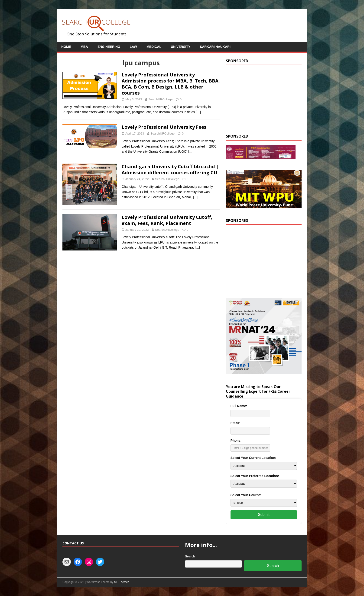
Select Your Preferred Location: (255, 476)
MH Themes (122, 582)
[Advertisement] (264, 99)
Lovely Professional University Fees (164, 127)
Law (133, 47)
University (181, 47)
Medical (154, 47)
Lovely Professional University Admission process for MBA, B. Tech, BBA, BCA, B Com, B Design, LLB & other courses (171, 84)
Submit (264, 515)
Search (190, 556)
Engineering (109, 47)
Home (66, 47)
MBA (84, 47)
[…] (198, 112)
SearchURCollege (160, 99)
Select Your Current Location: (253, 458)
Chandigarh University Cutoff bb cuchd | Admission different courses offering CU (170, 170)
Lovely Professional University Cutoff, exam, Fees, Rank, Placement (167, 220)
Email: (235, 423)
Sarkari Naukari (215, 47)
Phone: (236, 441)
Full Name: (239, 406)
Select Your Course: (246, 495)
